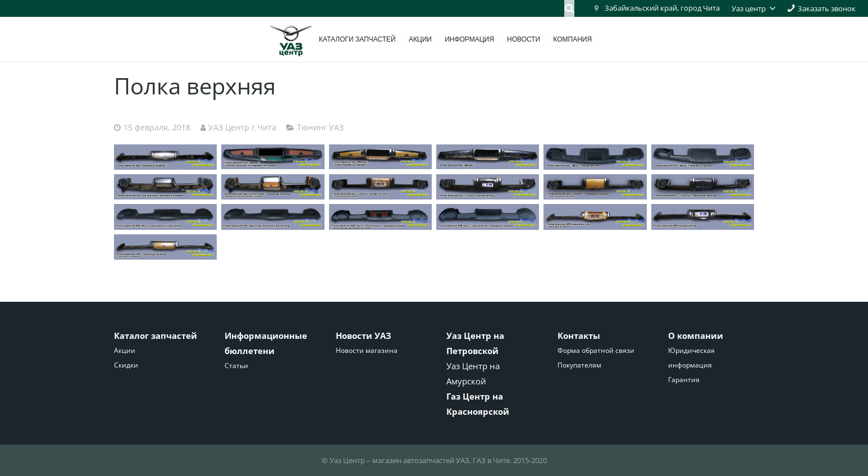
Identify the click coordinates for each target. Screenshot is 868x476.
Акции (125, 350)
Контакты (579, 336)
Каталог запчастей (156, 336)
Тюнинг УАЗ (320, 128)
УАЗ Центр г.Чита (242, 128)
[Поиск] (570, 8)
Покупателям (579, 365)
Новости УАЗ (364, 336)
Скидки (126, 365)
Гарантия (684, 380)
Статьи (236, 366)
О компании (696, 336)
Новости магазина (367, 350)
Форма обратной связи (596, 350)
